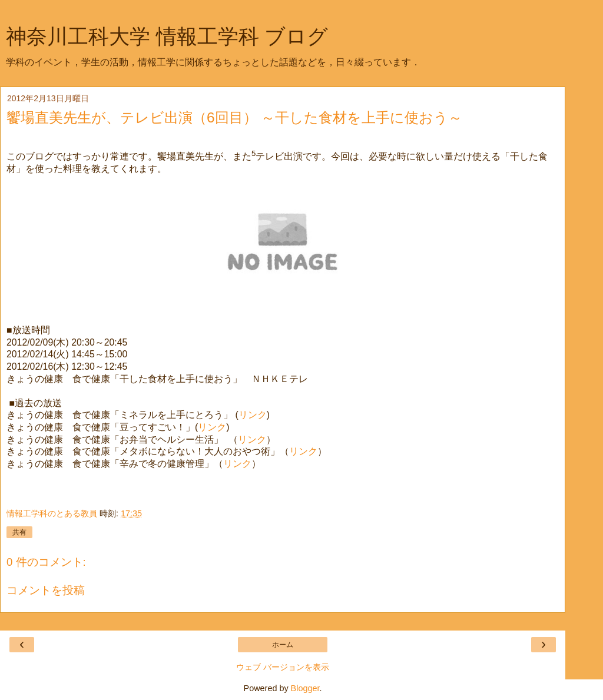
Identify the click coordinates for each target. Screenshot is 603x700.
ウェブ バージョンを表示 (283, 667)
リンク (253, 415)
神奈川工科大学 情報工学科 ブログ (167, 37)
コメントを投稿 (46, 590)
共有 (19, 532)
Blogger (305, 688)
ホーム (283, 645)
